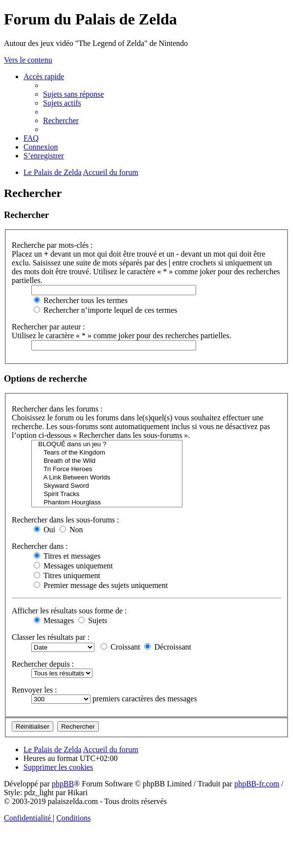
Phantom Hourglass (107, 503)
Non (71, 530)
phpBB (63, 784)
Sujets (93, 620)
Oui (45, 530)
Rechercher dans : (40, 546)
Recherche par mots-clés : (52, 245)
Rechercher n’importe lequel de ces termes (105, 310)
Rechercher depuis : (43, 664)
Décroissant (168, 647)
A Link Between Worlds (107, 478)
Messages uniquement (73, 566)
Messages (54, 620)
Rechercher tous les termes (81, 300)
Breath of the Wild (107, 461)
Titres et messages (67, 556)
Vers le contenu (28, 60)
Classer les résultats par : (51, 637)
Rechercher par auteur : (48, 327)
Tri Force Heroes (107, 469)
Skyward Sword (107, 486)
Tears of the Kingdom (107, 453)
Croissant (120, 647)
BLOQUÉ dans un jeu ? (107, 445)
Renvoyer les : (34, 690)
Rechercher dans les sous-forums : (66, 520)
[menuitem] (73, 94)
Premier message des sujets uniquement (101, 585)
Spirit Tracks (107, 494)
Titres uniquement (67, 575)
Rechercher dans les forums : (57, 409)
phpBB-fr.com (257, 784)
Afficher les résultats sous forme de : (69, 611)
